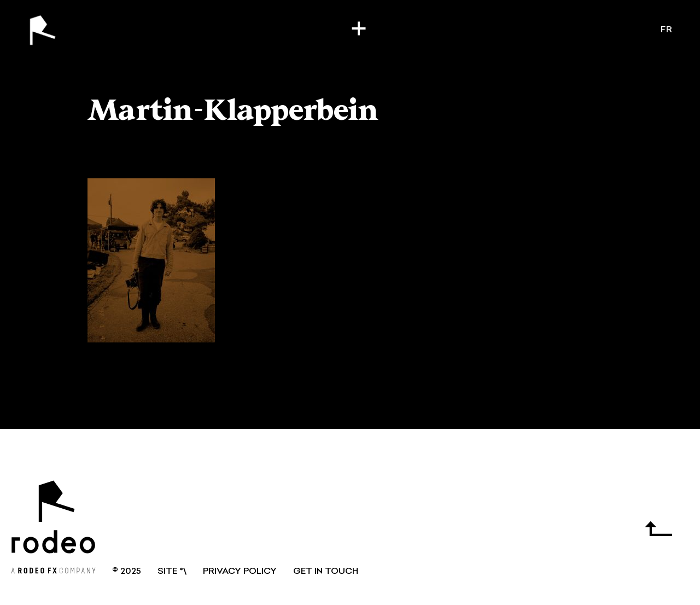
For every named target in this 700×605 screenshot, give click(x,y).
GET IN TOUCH (326, 572)
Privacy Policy (240, 572)
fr (667, 30)
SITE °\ (172, 572)
